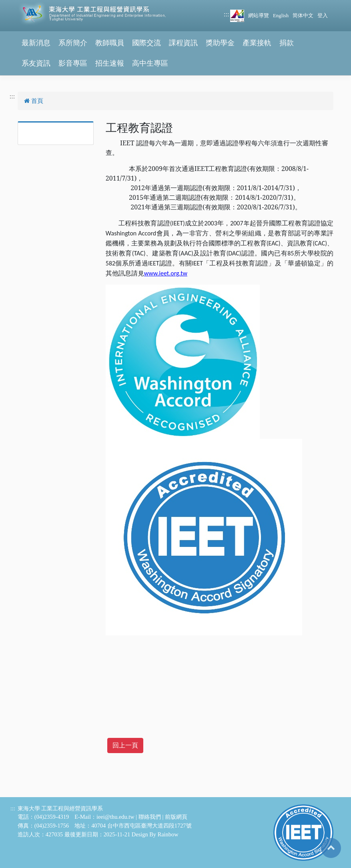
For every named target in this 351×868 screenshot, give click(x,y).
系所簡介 (73, 43)
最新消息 (36, 43)
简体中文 (303, 16)
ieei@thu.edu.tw (115, 817)
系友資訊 (36, 63)
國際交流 (146, 43)
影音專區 (73, 63)
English (281, 16)
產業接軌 (257, 43)
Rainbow (168, 834)
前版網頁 (176, 817)
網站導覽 (259, 16)
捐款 (287, 43)
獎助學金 (220, 43)
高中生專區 (150, 63)
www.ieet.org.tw (166, 273)
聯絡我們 (150, 817)
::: (226, 14)
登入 (323, 16)
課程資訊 (183, 43)
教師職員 (110, 43)
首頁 (34, 101)
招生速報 (110, 63)
